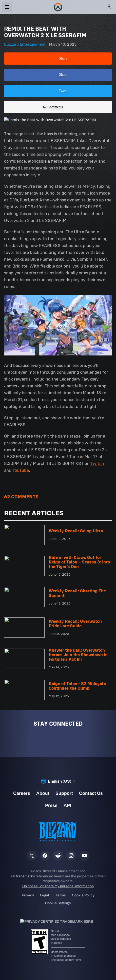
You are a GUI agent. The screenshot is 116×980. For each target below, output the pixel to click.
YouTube (21, 470)
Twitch (97, 463)
